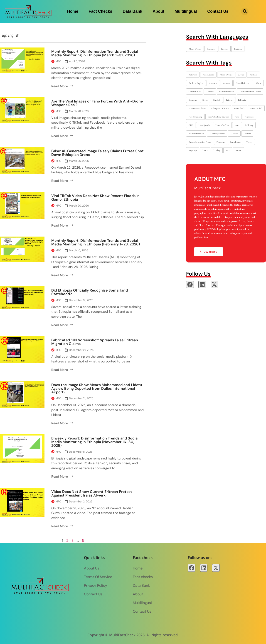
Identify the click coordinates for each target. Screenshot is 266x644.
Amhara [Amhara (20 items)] (254, 75)
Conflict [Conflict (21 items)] (210, 91)
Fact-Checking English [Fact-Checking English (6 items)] (218, 117)
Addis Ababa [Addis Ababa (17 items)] (208, 75)
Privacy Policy (96, 585)
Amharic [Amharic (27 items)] (213, 83)
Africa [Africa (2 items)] (241, 75)
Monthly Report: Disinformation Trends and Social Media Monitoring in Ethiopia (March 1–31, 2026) (95, 53)
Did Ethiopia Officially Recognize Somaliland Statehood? (90, 292)
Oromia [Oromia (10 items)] (247, 134)
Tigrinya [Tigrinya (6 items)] (193, 150)
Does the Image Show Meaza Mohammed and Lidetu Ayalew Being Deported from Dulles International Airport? (97, 388)
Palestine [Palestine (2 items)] (221, 142)
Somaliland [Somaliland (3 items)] (235, 142)
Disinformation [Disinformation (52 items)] (227, 91)
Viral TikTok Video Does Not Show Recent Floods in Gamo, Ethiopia (95, 198)
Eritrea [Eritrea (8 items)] (229, 100)
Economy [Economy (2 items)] (193, 100)
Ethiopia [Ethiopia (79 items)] (242, 100)
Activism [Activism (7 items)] (193, 75)
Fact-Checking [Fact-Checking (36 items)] (195, 117)
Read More (63, 86)
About (159, 11)
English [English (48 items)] (217, 100)
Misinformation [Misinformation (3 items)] (196, 134)
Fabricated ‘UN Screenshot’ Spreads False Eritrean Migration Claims (95, 342)
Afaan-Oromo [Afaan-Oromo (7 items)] (226, 75)
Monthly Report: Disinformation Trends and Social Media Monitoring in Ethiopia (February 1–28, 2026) (96, 242)
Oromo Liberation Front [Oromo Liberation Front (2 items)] (200, 142)
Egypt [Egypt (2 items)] (205, 100)
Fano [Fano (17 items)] (237, 117)
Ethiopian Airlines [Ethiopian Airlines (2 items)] (197, 108)
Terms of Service (98, 577)
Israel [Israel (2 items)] (237, 125)
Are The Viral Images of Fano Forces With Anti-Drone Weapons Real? (97, 103)
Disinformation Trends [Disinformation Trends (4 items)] (250, 91)
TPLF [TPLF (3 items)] (205, 150)
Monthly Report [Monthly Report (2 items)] (217, 134)
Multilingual (186, 11)
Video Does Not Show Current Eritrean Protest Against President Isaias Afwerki (92, 493)
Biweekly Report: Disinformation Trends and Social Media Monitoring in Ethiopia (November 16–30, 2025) (95, 442)
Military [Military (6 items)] (249, 125)
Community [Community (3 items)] (195, 91)
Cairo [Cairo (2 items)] (259, 83)
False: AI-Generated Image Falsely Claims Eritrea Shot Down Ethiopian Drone (97, 153)
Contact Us (218, 11)
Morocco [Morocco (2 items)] (234, 134)
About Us (92, 568)
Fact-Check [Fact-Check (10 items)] (239, 108)
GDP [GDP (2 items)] (191, 125)
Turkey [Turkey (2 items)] (217, 150)
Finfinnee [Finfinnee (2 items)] (249, 117)
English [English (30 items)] (225, 49)
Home (73, 11)
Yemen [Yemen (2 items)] (238, 150)
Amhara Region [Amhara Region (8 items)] (196, 83)
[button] (245, 11)
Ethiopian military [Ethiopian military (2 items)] (220, 108)
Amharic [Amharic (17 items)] (211, 49)
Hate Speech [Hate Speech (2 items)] (204, 125)
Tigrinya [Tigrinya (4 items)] (238, 49)
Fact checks (101, 11)
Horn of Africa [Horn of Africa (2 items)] (222, 125)
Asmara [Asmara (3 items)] (227, 83)
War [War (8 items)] (228, 150)
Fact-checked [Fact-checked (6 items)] (256, 108)
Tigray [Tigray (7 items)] (249, 142)
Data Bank (132, 11)
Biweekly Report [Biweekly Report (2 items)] (243, 83)
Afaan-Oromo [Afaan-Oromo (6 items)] (195, 49)
